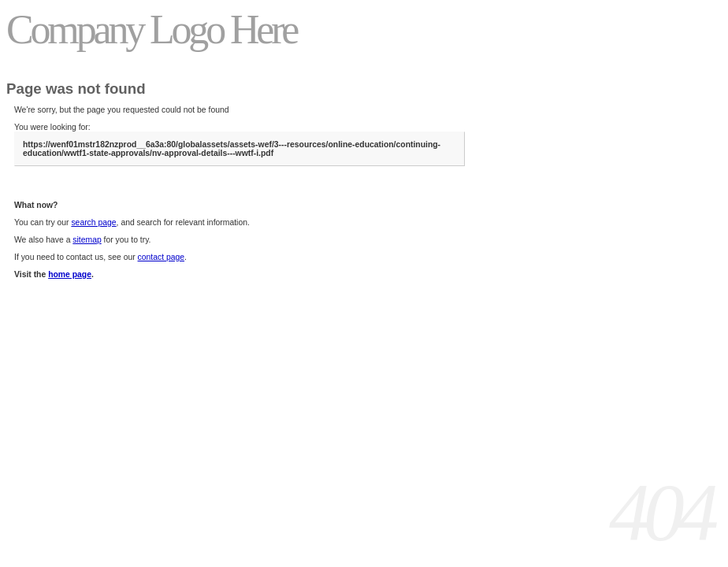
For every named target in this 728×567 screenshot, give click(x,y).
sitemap (87, 240)
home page (70, 274)
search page (93, 222)
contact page (162, 257)
